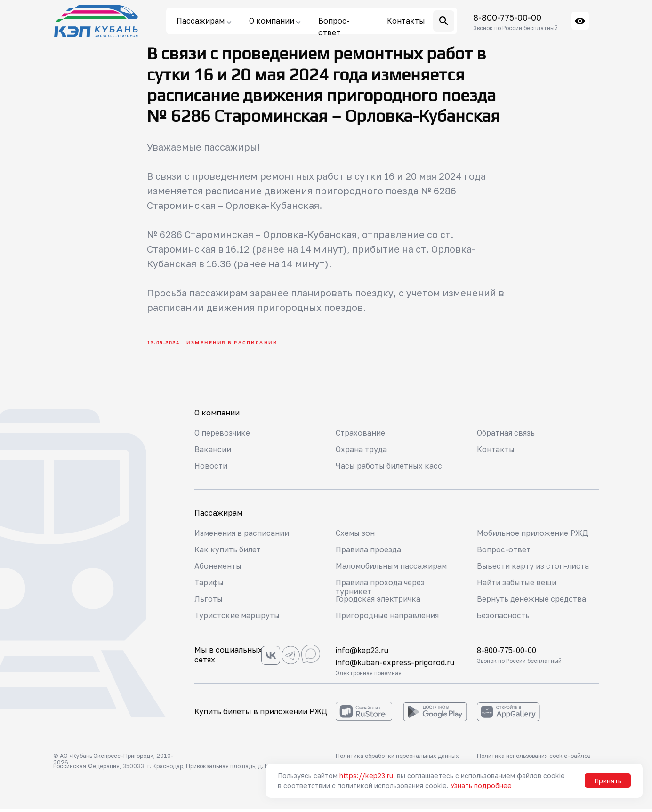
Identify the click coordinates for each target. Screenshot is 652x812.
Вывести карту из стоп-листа (533, 569)
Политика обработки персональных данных (397, 759)
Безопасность (503, 619)
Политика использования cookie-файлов (534, 759)
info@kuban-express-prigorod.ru (395, 666)
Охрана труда (362, 453)
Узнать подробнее (481, 785)
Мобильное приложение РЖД (533, 536)
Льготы (209, 602)
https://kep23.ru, (367, 776)
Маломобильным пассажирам (392, 569)
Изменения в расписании (242, 536)
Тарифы (209, 586)
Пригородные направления (388, 619)
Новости (211, 469)
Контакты (496, 453)
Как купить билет (228, 553)
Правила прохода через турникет (380, 590)
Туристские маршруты (237, 619)
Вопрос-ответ (504, 553)
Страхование (360, 436)
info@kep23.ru (362, 653)
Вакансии (213, 453)
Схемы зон (356, 536)
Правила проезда (369, 553)
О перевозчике (222, 436)
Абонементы (219, 569)
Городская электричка (378, 602)
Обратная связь (506, 436)
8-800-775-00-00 (507, 17)
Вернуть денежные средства (532, 602)
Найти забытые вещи (518, 586)
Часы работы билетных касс (390, 469)
